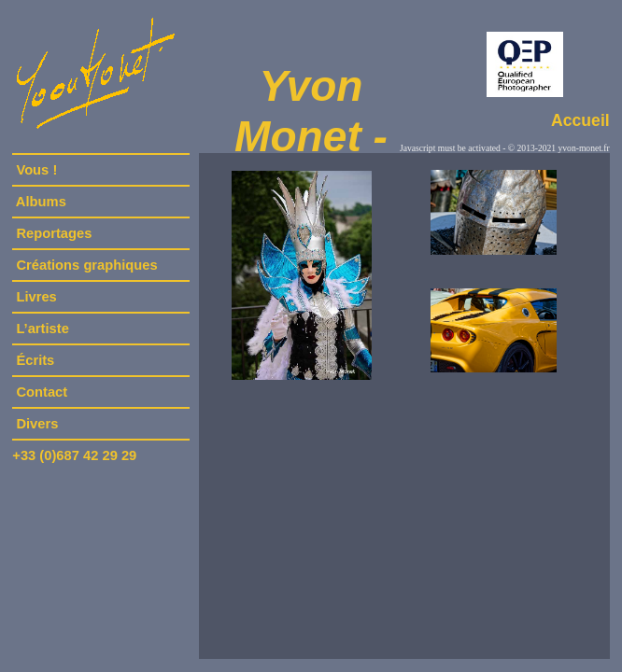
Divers (37, 424)
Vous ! (36, 170)
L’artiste (42, 329)
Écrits (35, 360)
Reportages (54, 233)
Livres (36, 297)
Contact (42, 392)
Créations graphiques (86, 265)
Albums (41, 202)
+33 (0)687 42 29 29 (74, 455)
